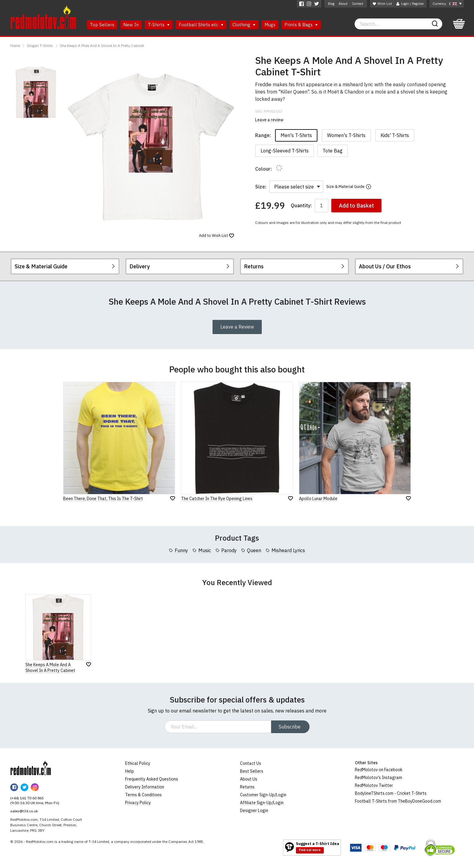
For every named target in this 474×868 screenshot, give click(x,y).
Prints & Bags (301, 25)
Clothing (244, 25)
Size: (261, 187)
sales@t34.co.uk (24, 811)
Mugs (270, 25)
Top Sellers (102, 25)
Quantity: (301, 206)
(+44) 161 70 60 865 (27, 798)
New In (131, 25)
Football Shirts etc (201, 25)
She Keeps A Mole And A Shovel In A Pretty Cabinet (102, 46)
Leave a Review (237, 327)
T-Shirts (159, 25)
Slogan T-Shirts (40, 46)
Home (15, 46)
